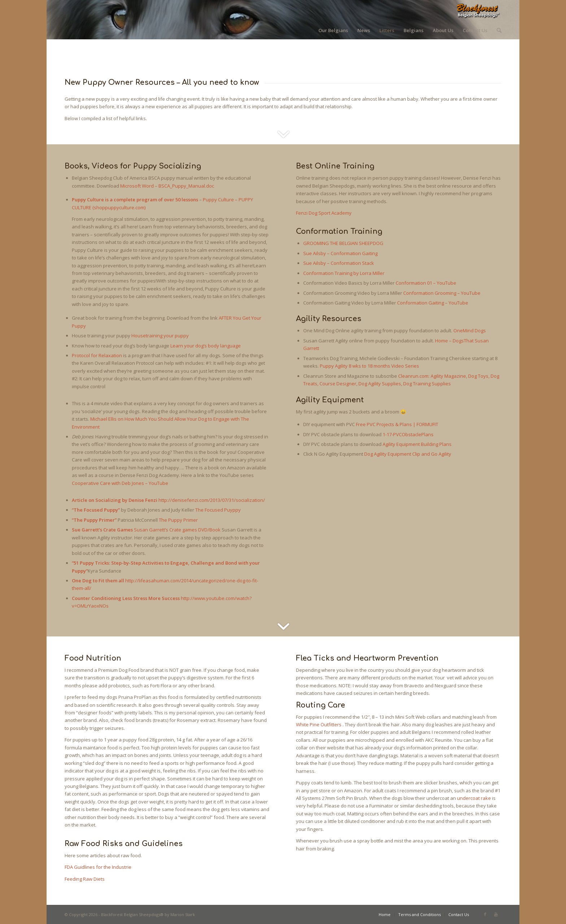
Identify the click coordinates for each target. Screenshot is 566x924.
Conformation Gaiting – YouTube (433, 303)
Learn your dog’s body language (206, 346)
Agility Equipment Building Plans (417, 444)
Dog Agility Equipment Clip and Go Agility (408, 454)
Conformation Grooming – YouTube (442, 293)
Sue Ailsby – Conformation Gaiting (340, 253)
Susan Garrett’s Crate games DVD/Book (177, 530)
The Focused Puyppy (218, 510)
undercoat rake (474, 798)
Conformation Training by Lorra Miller (344, 273)
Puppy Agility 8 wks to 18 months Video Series (369, 366)
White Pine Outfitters (319, 724)
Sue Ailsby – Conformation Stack (339, 263)
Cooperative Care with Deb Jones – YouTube (120, 483)
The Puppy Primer (178, 520)
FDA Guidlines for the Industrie (98, 867)
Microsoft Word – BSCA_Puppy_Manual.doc (167, 186)
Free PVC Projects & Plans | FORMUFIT (397, 424)
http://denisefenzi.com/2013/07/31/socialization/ (212, 500)
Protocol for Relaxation (97, 355)
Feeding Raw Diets (85, 879)
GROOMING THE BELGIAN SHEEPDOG (343, 243)
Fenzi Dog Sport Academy (324, 213)
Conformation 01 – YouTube (426, 283)
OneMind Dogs (470, 330)
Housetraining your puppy (160, 336)
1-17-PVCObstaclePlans (408, 434)
